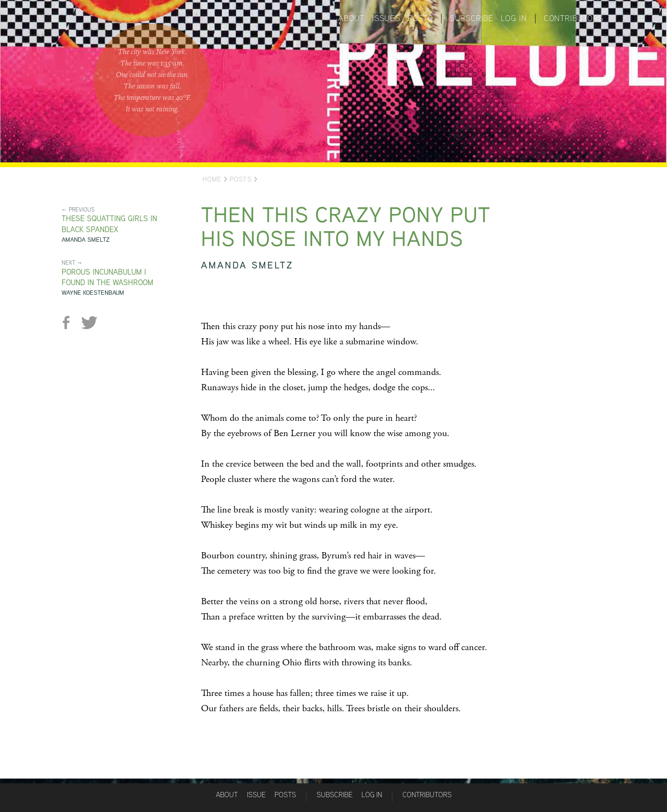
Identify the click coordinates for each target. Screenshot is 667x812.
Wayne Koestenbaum (93, 293)
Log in (514, 18)
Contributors (574, 18)
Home (212, 179)
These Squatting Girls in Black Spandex (109, 224)
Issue (256, 795)
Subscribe (472, 18)
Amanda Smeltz (86, 240)
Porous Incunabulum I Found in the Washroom (107, 278)
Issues (386, 18)
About (351, 18)
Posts (420, 18)
